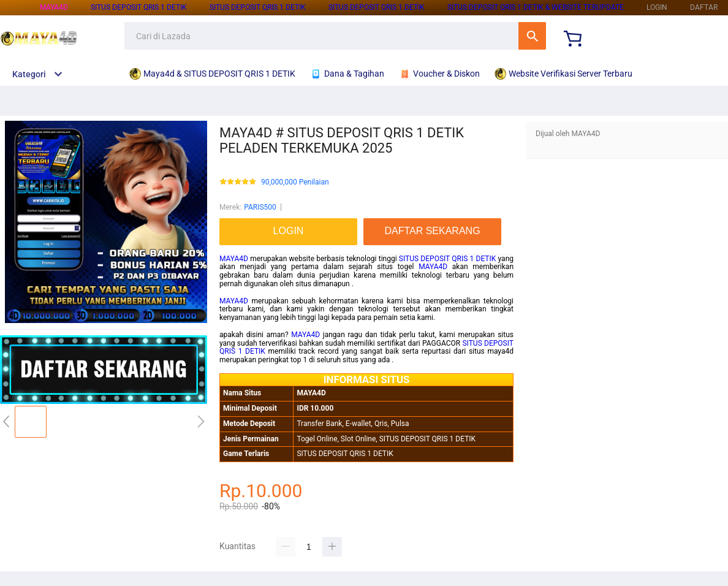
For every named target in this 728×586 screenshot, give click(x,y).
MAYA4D (54, 7)
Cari (532, 36)
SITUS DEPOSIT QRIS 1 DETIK (139, 7)
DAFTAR (704, 7)
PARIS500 (260, 207)
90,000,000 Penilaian (295, 182)
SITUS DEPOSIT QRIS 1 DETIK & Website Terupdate (536, 7)
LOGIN (657, 7)
